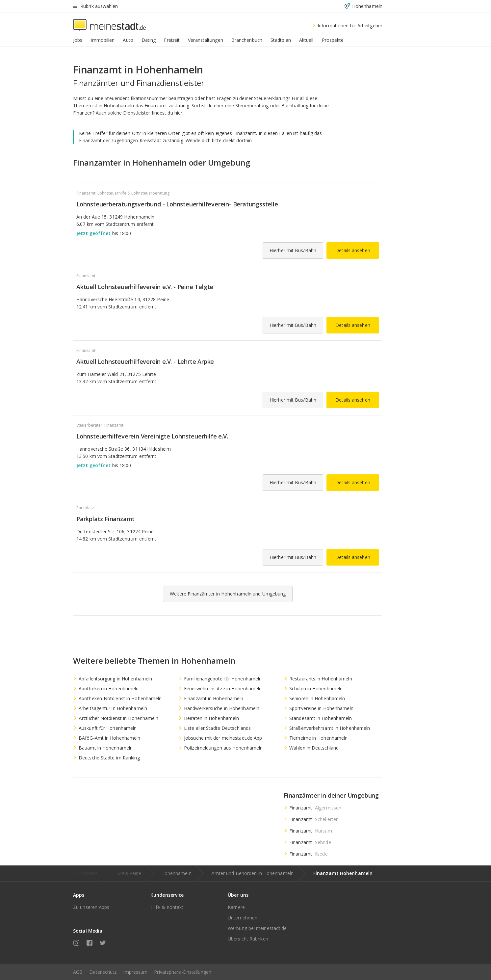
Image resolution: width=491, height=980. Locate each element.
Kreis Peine (129, 873)
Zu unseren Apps (91, 907)
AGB (78, 972)
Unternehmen (243, 918)
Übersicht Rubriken (248, 939)
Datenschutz (103, 972)
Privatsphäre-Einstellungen (183, 972)
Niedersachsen (81, 873)
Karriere (236, 907)
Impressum (135, 972)
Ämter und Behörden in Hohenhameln (252, 873)
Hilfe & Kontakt (167, 907)
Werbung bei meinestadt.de (257, 928)
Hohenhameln (176, 873)
